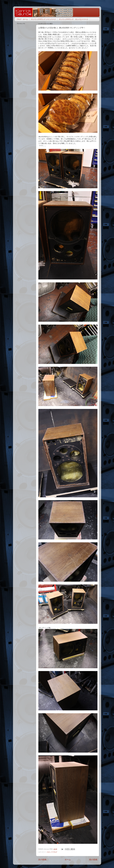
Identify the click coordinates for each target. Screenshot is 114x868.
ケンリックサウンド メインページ (43, 19)
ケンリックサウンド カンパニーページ (74, 19)
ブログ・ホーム (22, 19)
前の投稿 (93, 860)
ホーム (68, 860)
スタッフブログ (52, 852)
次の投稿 (42, 860)
